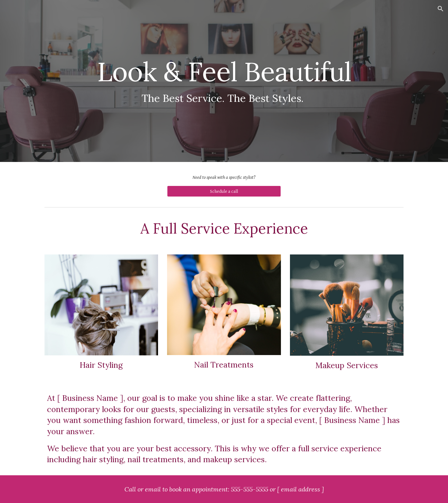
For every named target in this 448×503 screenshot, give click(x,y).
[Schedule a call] (224, 191)
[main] (224, 81)
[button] (441, 9)
